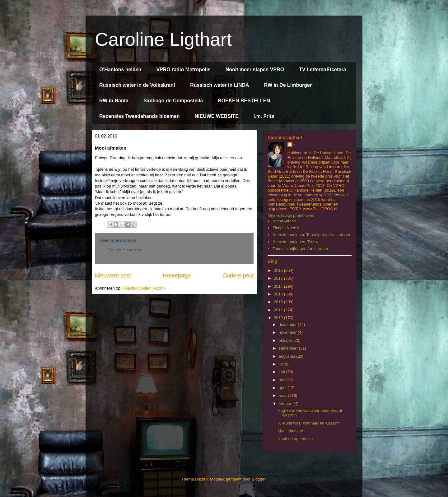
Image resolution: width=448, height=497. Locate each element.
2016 (279, 270)
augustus (287, 356)
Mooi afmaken (290, 431)
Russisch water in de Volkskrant (137, 85)
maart (285, 395)
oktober (286, 340)
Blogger (259, 479)
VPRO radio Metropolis (183, 70)
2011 (279, 310)
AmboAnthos (284, 221)
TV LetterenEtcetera (322, 70)
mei (283, 380)
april (283, 388)
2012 (279, 302)
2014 (279, 286)
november (288, 332)
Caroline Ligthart (163, 39)
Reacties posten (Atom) (144, 288)
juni (282, 372)
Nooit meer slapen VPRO (255, 70)
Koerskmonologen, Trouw (295, 242)
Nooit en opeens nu (295, 439)
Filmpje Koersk (286, 228)
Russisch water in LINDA (219, 85)
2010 (279, 318)
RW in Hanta (114, 101)
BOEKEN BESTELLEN (244, 101)
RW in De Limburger (288, 85)
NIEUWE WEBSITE (216, 116)
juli (282, 364)
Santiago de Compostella (173, 101)
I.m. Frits (264, 116)
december (288, 325)
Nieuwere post (113, 276)
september (289, 348)
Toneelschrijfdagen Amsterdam (300, 249)
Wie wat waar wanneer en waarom (308, 423)
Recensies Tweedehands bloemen (139, 116)
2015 (279, 278)
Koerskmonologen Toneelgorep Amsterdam (311, 235)
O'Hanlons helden (120, 70)
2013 (279, 294)
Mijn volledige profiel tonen (292, 215)
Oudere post (238, 276)
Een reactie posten (124, 250)
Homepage (177, 276)
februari (286, 404)
